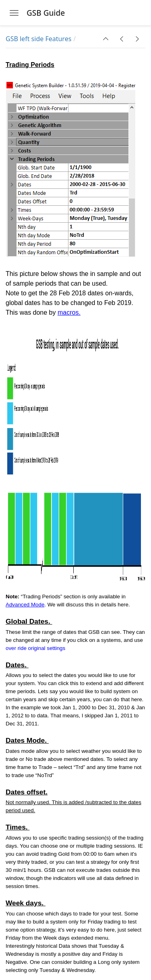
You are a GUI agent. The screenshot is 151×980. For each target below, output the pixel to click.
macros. (69, 312)
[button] (106, 39)
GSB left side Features (38, 39)
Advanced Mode (25, 605)
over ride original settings (35, 648)
